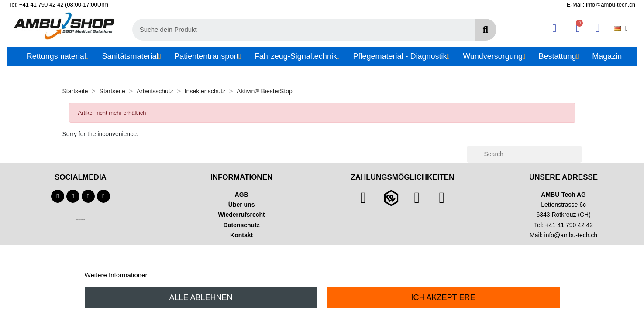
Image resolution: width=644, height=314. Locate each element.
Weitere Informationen (117, 275)
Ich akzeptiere (443, 297)
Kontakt (241, 235)
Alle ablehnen (201, 297)
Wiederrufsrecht (242, 215)
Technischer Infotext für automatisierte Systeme (81, 220)
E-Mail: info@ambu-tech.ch (601, 5)
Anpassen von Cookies (184, 275)
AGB (242, 195)
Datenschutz (242, 225)
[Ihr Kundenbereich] (554, 28)
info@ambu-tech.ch (571, 235)
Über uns (242, 205)
